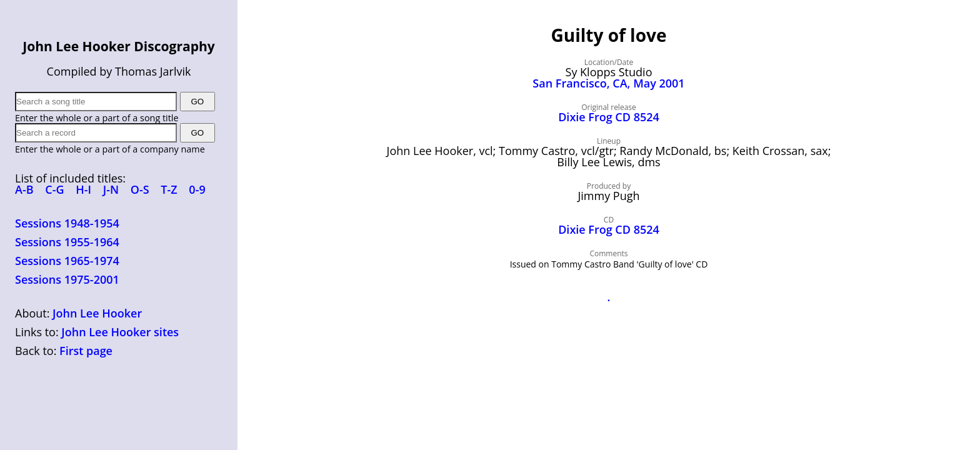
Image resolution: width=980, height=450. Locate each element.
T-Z (169, 189)
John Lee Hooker (97, 313)
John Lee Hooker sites (120, 332)
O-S (140, 189)
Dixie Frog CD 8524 (609, 117)
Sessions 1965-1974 (67, 261)
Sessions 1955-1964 (67, 242)
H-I (83, 189)
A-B (24, 189)
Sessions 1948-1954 (67, 223)
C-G (54, 189)
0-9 (197, 189)
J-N (111, 189)
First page (86, 351)
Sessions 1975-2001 (67, 279)
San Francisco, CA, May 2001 (608, 83)
